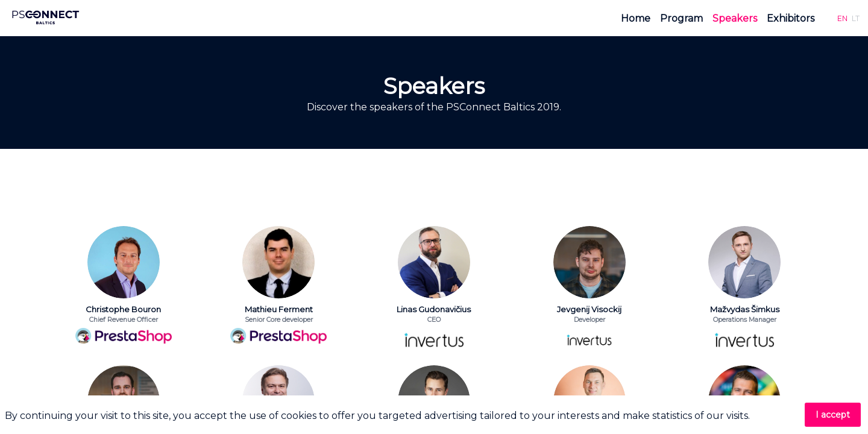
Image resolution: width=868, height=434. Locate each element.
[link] (636, 18)
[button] (842, 18)
